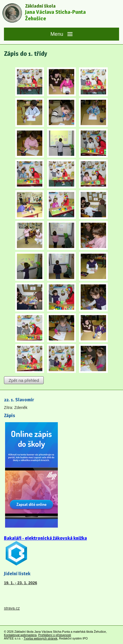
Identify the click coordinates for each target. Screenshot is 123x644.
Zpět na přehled (24, 380)
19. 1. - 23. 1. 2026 (21, 583)
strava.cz (12, 608)
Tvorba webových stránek (41, 638)
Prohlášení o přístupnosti (54, 635)
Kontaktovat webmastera (20, 635)
